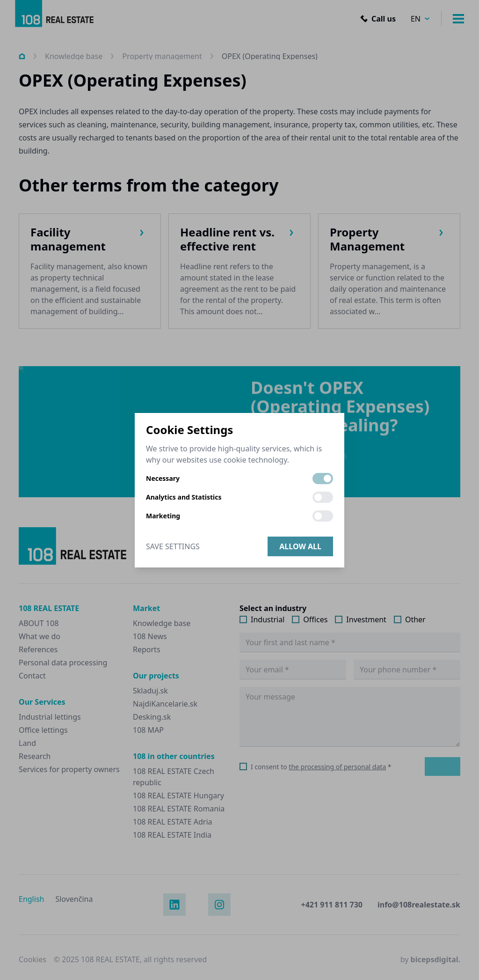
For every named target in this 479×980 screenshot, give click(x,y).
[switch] (323, 479)
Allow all (300, 546)
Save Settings (173, 546)
